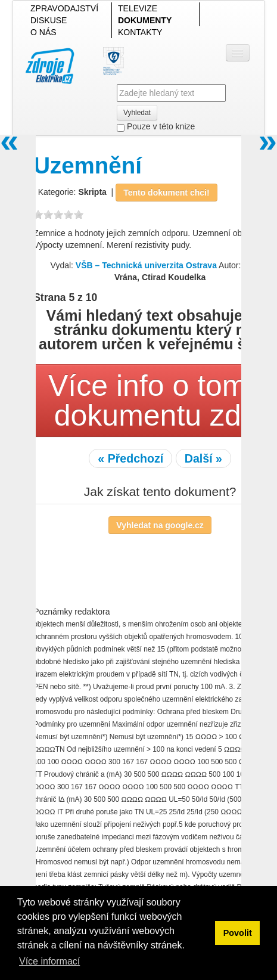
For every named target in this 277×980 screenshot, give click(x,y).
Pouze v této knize (156, 127)
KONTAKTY (140, 32)
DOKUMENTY (145, 20)
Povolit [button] (238, 933)
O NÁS (43, 32)
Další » (203, 458)
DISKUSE (49, 20)
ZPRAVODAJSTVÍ (64, 8)
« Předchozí (130, 458)
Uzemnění (88, 165)
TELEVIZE (138, 8)
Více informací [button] (49, 961)
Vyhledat (137, 113)
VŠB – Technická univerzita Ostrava (146, 265)
